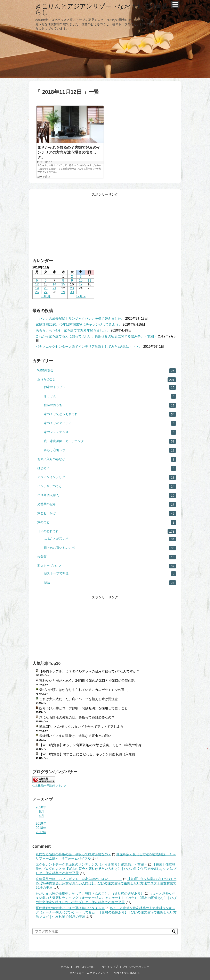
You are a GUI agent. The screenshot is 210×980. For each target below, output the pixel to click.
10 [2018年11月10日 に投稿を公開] (81, 280)
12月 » (81, 296)
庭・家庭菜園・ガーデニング (110, 441)
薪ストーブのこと (107, 566)
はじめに (107, 468)
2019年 (41, 823)
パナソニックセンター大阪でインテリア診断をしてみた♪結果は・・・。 (89, 347)
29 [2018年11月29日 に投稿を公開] (63, 292)
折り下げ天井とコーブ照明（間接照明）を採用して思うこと (83, 708)
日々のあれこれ (107, 531)
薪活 (110, 583)
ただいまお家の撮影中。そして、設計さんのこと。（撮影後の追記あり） (90, 893)
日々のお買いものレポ (110, 548)
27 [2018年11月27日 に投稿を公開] (46, 292)
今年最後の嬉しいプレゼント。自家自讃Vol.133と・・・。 (79, 879)
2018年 (41, 828)
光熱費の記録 (107, 504)
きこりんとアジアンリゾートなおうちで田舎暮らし (102, 9)
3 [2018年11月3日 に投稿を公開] (81, 277)
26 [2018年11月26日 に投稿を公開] (37, 292)
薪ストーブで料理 (110, 574)
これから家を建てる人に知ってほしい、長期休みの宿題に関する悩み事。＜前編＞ (96, 336)
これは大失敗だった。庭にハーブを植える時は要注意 (79, 699)
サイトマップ (110, 967)
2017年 (41, 832)
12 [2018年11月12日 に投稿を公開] (37, 284)
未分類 (107, 557)
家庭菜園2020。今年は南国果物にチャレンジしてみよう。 (79, 324)
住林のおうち (110, 405)
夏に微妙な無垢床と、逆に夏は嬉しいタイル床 (70, 908)
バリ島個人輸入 (107, 495)
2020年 (41, 807)
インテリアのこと (107, 486)
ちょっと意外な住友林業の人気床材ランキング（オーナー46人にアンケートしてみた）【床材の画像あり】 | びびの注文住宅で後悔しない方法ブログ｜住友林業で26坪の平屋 (106, 898)
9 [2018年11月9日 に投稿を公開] (72, 280)
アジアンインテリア (107, 477)
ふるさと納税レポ (110, 539)
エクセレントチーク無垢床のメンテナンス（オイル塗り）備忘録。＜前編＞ (91, 864)
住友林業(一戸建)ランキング (49, 786)
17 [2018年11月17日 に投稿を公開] (81, 284)
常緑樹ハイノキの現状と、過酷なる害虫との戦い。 (77, 736)
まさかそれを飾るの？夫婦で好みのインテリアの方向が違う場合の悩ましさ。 (69, 153)
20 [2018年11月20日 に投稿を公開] (46, 288)
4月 (42, 816)
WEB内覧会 (107, 371)
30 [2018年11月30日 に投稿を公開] (72, 292)
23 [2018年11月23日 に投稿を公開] (72, 288)
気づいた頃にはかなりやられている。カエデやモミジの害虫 (83, 690)
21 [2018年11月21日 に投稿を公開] (54, 288)
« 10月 (46, 296)
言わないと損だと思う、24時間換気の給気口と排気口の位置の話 (87, 681)
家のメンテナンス (110, 432)
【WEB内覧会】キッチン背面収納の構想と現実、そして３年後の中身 (90, 745)
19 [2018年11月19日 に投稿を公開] (37, 288)
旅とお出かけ (107, 513)
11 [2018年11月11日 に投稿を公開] (89, 280)
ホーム (65, 967)
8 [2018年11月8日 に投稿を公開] (63, 280)
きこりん (110, 396)
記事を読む (44, 177)
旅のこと (107, 522)
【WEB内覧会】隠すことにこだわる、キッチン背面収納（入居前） (89, 754)
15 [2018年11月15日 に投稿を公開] (63, 284)
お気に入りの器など (107, 459)
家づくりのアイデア (110, 423)
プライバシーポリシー (136, 967)
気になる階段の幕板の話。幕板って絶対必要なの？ (77, 717)
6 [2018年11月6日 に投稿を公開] (46, 280)
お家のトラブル (110, 387)
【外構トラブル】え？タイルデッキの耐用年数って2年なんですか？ (89, 671)
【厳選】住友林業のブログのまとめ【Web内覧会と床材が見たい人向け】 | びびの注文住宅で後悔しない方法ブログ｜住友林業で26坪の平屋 (106, 869)
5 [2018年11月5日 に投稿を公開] (37, 280)
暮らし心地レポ (110, 450)
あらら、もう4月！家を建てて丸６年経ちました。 (73, 330)
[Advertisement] (105, 222)
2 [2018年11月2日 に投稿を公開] (72, 277)
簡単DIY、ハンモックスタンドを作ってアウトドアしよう (81, 727)
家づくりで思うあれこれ (110, 414)
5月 (42, 812)
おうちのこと (107, 380)
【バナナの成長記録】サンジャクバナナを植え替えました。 (80, 319)
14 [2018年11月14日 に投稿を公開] (54, 284)
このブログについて (85, 967)
